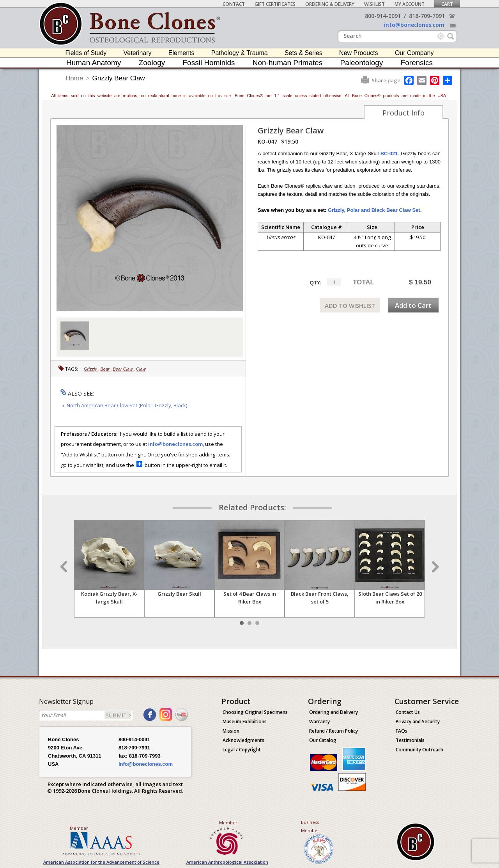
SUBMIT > (119, 715)
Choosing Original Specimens (255, 712)
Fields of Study (86, 53)
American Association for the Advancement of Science (101, 862)
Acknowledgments (243, 740)
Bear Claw (123, 369)
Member (79, 828)
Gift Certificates (275, 4)
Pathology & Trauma (240, 53)
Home (74, 78)
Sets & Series (303, 53)
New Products (359, 53)
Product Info (403, 113)
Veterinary (138, 53)
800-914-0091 (383, 16)
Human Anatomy (94, 63)
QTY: (316, 283)
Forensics (417, 63)
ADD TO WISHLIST (350, 305)
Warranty (319, 722)
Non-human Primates (288, 63)
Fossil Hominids (209, 63)
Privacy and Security (418, 722)
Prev (65, 567)
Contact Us (408, 712)
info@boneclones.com (414, 25)
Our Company (414, 53)
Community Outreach (419, 750)
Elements (181, 53)
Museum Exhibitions (245, 722)
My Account (410, 4)
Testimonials (410, 740)
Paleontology (362, 63)
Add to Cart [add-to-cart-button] (413, 305)
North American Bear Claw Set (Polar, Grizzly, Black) (127, 405)
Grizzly (91, 369)
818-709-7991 (427, 16)
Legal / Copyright (242, 750)
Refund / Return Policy (334, 731)
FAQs (402, 731)
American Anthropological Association (227, 862)
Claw (141, 369)
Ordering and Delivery (334, 712)
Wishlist (374, 4)
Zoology (152, 63)
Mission (231, 731)
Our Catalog (323, 740)
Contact (234, 4)
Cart (447, 4)
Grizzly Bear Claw (119, 78)
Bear (105, 369)
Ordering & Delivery (330, 4)
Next (434, 567)
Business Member (310, 826)
